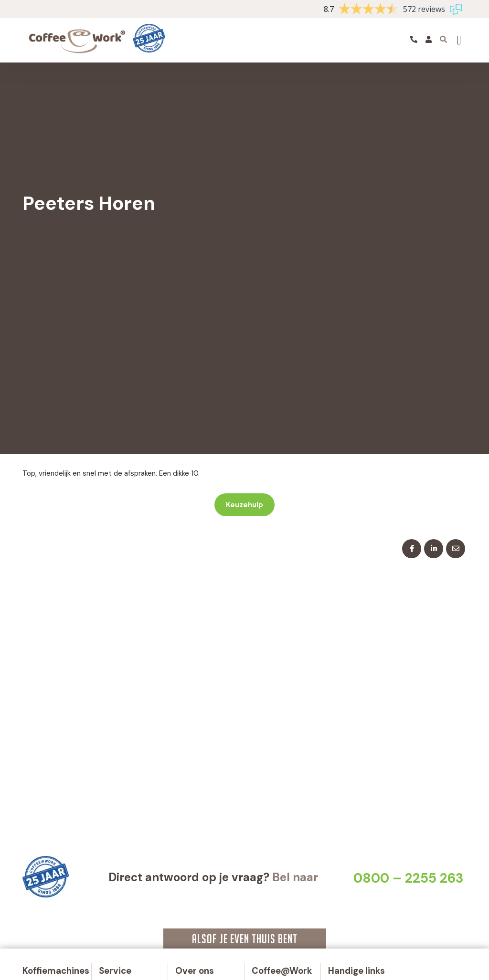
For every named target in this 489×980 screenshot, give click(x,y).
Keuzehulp (244, 505)
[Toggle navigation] (459, 40)
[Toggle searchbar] (444, 39)
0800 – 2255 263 (409, 878)
